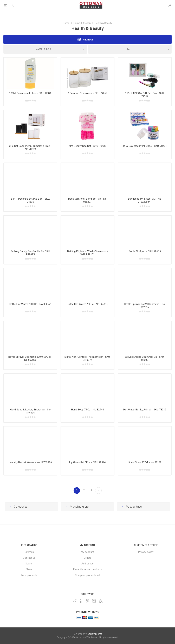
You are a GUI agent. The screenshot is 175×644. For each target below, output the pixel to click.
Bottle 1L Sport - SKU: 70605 (145, 251)
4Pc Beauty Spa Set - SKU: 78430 (87, 146)
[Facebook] (81, 601)
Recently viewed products (88, 569)
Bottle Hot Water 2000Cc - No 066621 (30, 304)
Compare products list (87, 575)
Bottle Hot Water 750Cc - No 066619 (87, 304)
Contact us (29, 558)
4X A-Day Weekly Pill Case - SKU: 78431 (145, 146)
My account (87, 552)
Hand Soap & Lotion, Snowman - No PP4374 (30, 411)
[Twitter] (75, 601)
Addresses (87, 564)
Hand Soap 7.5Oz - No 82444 (87, 410)
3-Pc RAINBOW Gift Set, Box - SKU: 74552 (145, 95)
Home (66, 23)
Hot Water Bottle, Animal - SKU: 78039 (145, 410)
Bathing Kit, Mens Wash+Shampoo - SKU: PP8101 (87, 253)
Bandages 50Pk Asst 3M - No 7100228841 (145, 200)
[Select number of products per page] (130, 49)
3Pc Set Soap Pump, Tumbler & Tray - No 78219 (30, 148)
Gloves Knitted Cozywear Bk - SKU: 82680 (145, 358)
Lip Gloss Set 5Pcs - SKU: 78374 (87, 462)
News (29, 569)
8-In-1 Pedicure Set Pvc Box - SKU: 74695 (30, 200)
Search (29, 564)
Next (98, 491)
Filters (88, 40)
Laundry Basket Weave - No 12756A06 (30, 462)
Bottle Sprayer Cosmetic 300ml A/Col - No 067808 (30, 358)
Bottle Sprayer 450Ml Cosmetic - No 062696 (145, 306)
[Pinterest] (88, 601)
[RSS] (101, 601)
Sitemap (29, 552)
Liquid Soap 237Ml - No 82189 (145, 462)
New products (29, 575)
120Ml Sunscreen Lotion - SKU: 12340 (30, 93)
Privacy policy (146, 552)
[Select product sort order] (45, 49)
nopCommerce (94, 634)
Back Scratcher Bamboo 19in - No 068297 (87, 200)
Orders (88, 558)
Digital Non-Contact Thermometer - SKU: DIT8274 (87, 358)
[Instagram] (94, 601)
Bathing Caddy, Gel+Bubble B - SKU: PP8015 (30, 253)
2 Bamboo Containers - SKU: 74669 (87, 93)
